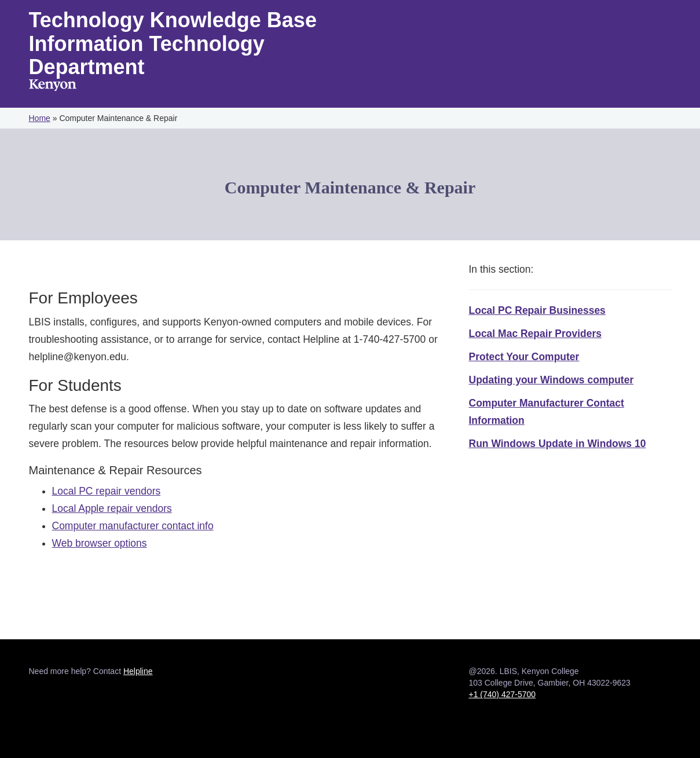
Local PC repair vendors (107, 491)
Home (40, 118)
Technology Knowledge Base (173, 20)
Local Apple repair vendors (112, 508)
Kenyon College (53, 86)
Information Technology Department (147, 56)
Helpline (138, 671)
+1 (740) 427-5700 (503, 694)
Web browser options (100, 543)
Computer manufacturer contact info (133, 526)
